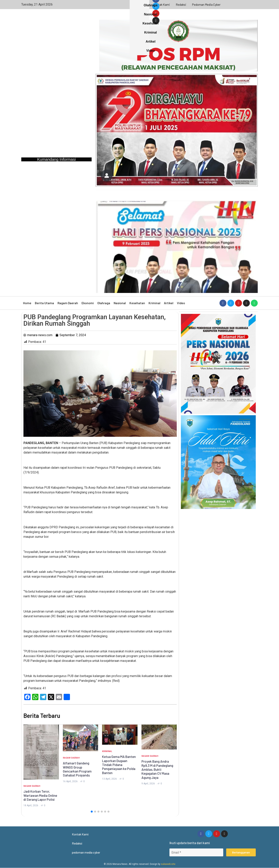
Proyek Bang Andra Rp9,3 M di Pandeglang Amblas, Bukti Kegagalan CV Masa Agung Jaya (157, 769)
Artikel (169, 303)
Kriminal (154, 303)
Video (181, 303)
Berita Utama (44, 303)
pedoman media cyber (207, 4)
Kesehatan (137, 303)
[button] (92, 812)
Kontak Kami (161, 4)
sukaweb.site (168, 864)
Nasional (120, 303)
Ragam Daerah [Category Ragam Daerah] (32, 786)
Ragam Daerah (68, 303)
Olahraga (104, 303)
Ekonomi (88, 303)
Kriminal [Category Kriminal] (107, 751)
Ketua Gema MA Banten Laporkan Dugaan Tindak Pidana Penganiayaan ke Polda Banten (119, 765)
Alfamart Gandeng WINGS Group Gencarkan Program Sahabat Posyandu (77, 769)
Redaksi (181, 4)
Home (27, 303)
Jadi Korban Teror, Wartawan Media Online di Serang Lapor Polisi (40, 795)
